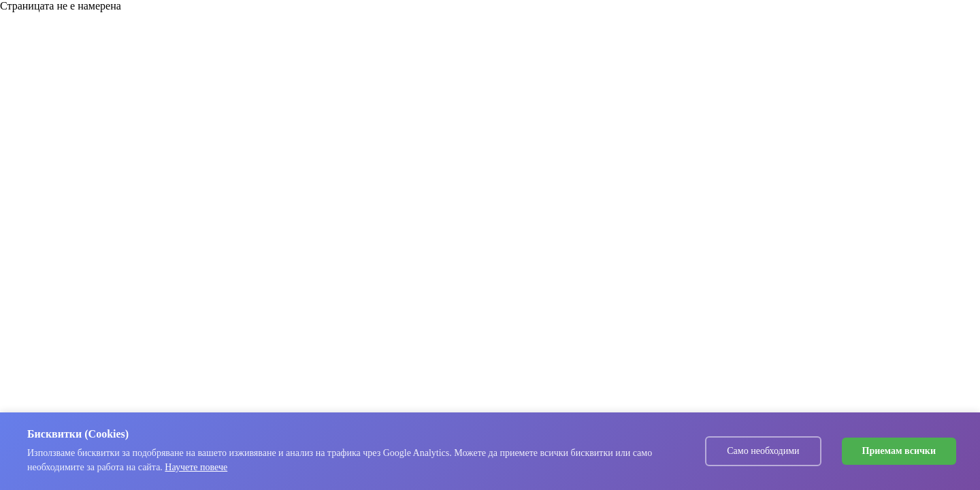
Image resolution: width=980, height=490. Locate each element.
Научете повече (196, 467)
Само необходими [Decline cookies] (763, 451)
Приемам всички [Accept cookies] (899, 451)
